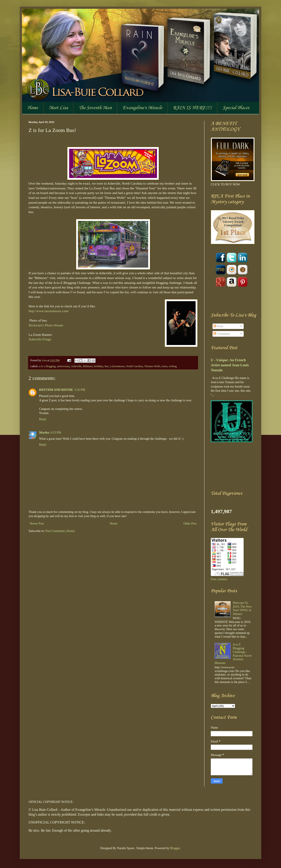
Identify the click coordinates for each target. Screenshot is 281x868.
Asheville (76, 366)
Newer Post (37, 524)
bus (106, 366)
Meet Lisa (58, 108)
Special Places (236, 108)
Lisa (44, 360)
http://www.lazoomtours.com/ (49, 311)
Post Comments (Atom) (60, 531)
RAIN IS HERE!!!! (192, 108)
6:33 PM (56, 433)
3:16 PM (80, 390)
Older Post (190, 524)
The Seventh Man (95, 108)
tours (165, 366)
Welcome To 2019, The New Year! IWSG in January (242, 608)
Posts (218, 326)
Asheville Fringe (40, 339)
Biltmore (88, 366)
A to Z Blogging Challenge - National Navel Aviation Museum (233, 654)
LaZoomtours (117, 366)
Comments (222, 334)
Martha (44, 433)
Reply (43, 419)
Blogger (175, 848)
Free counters (219, 579)
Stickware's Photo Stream (46, 325)
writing (173, 366)
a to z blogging (47, 366)
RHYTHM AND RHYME (56, 390)
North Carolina (135, 366)
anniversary (63, 366)
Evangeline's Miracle (142, 108)
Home (33, 108)
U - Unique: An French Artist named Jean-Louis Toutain (230, 365)
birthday (99, 366)
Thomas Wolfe (152, 366)
